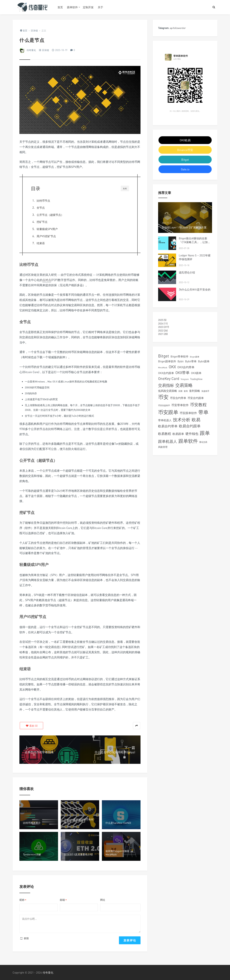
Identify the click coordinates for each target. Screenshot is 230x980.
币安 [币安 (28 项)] (163, 397)
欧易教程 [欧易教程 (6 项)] (165, 434)
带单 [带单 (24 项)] (203, 412)
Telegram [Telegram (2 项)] (185, 379)
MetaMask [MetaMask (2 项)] (163, 367)
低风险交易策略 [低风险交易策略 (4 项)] (168, 391)
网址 (103, 900)
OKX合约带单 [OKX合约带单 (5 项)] (186, 367)
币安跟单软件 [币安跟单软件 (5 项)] (188, 413)
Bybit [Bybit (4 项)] (181, 361)
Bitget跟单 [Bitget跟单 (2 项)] (195, 357)
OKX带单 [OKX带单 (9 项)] (182, 373)
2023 (161, 327)
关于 (100, 7)
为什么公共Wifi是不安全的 (195, 289)
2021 (161, 334)
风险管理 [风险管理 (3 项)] (163, 447)
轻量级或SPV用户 (47, 229)
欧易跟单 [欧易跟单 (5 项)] (178, 434)
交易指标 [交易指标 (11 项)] (166, 385)
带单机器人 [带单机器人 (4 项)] (165, 420)
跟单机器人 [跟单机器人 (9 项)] (168, 441)
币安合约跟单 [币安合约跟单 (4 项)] (196, 398)
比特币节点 (43, 201)
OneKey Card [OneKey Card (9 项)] (169, 379)
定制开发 (88, 7)
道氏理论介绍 (187, 272)
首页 (60, 7)
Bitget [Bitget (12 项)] (164, 356)
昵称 (23, 900)
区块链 (46, 50)
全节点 (41, 208)
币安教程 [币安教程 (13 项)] (198, 405)
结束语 (41, 243)
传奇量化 (31, 50)
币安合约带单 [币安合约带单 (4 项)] (178, 398)
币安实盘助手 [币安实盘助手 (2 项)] (164, 405)
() (32, 726)
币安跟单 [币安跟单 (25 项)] (168, 412)
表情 (24, 938)
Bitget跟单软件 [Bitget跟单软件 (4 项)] (167, 361)
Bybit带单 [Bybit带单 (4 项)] (191, 361)
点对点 (47, 280)
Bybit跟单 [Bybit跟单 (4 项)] (204, 361)
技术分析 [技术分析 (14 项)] (182, 420)
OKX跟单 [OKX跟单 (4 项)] (196, 373)
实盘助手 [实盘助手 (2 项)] (205, 391)
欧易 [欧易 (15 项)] (196, 420)
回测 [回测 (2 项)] (180, 391)
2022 (161, 330)
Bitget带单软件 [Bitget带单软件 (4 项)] (180, 356)
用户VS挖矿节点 (46, 236)
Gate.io (185, 169)
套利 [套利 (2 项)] (186, 391)
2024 (161, 323)
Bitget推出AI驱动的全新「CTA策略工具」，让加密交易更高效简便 (195, 242)
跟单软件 (72, 7)
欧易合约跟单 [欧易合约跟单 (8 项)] (190, 426)
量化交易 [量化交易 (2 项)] (203, 442)
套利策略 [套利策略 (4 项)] (195, 391)
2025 (161, 320)
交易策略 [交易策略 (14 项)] (184, 385)
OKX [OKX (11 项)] (172, 367)
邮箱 (63, 900)
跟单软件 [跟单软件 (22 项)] (188, 441)
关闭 (125, 189)
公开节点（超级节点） (50, 215)
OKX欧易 (185, 140)
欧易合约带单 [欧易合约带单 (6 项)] (168, 426)
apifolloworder (178, 28)
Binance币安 (185, 150)
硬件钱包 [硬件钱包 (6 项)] (192, 434)
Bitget (185, 160)
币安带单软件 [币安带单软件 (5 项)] (180, 405)
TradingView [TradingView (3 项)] (196, 379)
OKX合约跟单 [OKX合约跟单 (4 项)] (166, 373)
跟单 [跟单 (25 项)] (205, 433)
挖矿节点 (42, 222)
